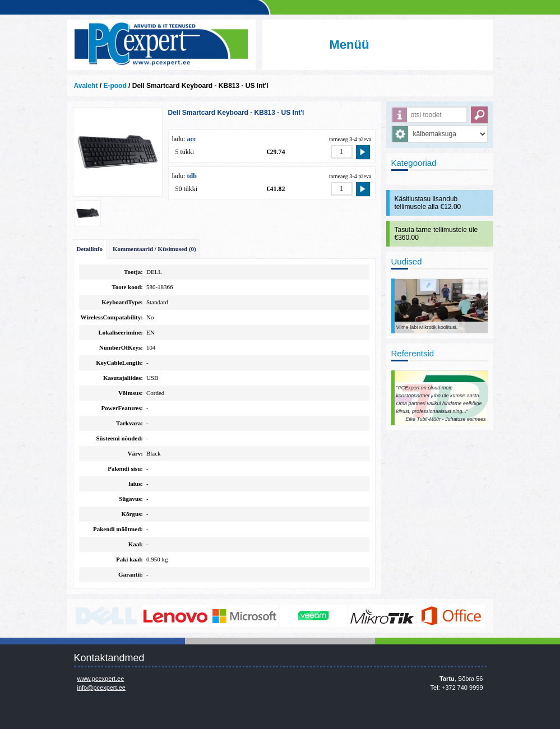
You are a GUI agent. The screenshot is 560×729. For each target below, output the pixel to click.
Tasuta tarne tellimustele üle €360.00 (436, 234)
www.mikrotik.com (382, 616)
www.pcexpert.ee (101, 679)
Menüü (350, 45)
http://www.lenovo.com (175, 616)
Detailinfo (90, 249)
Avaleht (86, 86)
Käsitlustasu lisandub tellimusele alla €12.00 (428, 203)
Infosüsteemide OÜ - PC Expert (161, 45)
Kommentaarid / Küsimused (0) (154, 249)
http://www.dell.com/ (107, 616)
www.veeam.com (313, 616)
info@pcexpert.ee (101, 688)
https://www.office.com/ (451, 616)
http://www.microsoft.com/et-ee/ (244, 616)
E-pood (115, 86)
